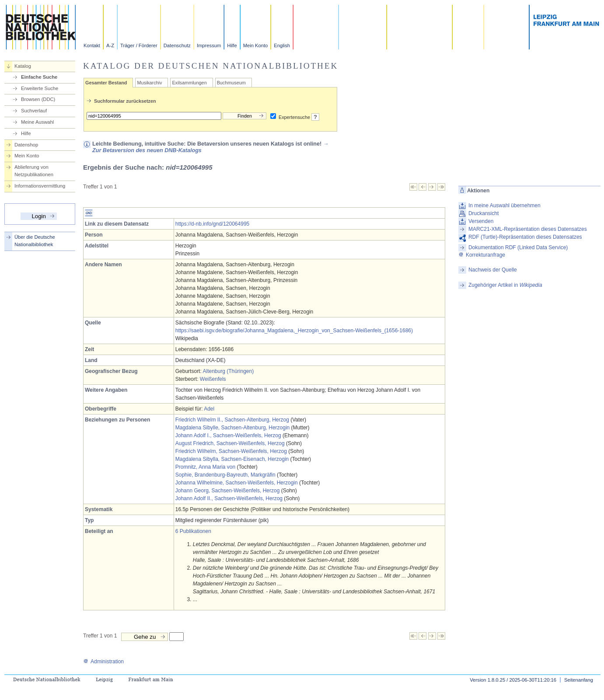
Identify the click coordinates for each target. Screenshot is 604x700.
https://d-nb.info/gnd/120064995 (212, 224)
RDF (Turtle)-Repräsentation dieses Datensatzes (525, 237)
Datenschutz (177, 45)
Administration (103, 662)
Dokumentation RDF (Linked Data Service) (518, 247)
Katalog (23, 66)
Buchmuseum (231, 83)
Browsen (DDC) (38, 99)
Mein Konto (256, 45)
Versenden (481, 221)
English (282, 45)
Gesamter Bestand (106, 83)
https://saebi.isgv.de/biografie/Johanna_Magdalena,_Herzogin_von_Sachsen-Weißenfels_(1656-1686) (294, 331)
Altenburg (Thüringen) (228, 371)
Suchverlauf (34, 111)
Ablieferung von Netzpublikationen (34, 171)
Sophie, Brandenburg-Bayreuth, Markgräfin (225, 475)
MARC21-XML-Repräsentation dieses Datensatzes (528, 229)
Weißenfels (213, 379)
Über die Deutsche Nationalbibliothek (35, 241)
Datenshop (26, 145)
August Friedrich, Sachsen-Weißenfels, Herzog (230, 443)
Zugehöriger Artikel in (505, 285)
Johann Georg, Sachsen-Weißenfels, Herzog (228, 491)
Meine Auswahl (37, 122)
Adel (209, 409)
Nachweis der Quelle (493, 270)
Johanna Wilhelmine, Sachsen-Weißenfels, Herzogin (237, 483)
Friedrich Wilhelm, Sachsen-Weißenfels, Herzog (231, 451)
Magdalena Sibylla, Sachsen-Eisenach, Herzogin (232, 459)
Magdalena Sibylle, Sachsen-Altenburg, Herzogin (233, 428)
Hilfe (232, 45)
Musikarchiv (149, 83)
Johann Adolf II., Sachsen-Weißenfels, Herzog (229, 498)
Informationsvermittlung (40, 186)
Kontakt (92, 45)
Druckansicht (484, 213)
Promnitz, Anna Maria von (205, 467)
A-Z (110, 45)
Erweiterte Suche (40, 88)
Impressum (209, 45)
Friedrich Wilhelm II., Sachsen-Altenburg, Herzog (232, 420)
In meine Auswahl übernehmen (504, 205)
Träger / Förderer (139, 45)
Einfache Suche (39, 77)
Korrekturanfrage (482, 255)
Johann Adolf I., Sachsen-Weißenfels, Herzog (228, 435)
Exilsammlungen (189, 83)
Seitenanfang (579, 680)
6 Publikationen (193, 531)
